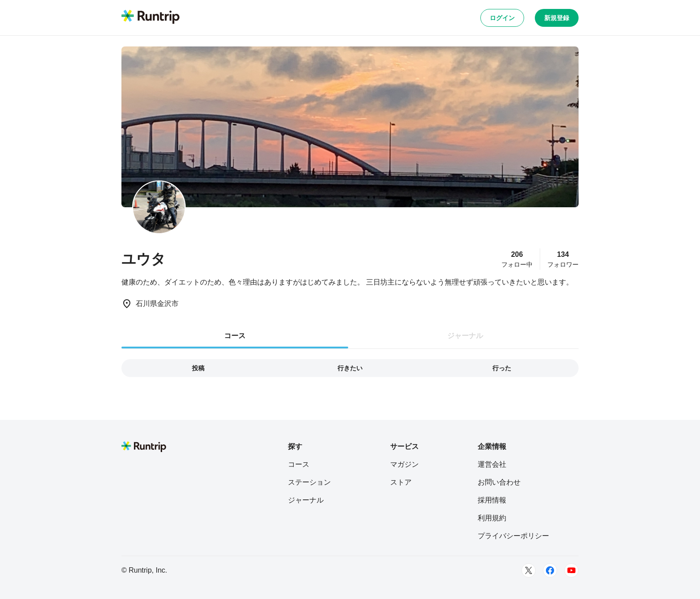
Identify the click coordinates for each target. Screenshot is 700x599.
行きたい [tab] (350, 368)
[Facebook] (550, 570)
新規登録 (557, 18)
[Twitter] (529, 570)
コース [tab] (235, 336)
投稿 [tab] (198, 368)
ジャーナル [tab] (465, 336)
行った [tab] (502, 368)
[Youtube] (571, 570)
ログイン (502, 18)
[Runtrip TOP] (150, 17)
